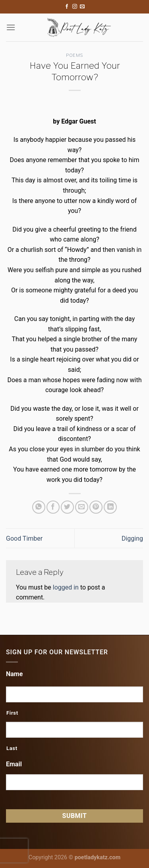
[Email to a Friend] (82, 507)
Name (14, 674)
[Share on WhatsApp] (39, 507)
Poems (74, 55)
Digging (132, 538)
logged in (66, 587)
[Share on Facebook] (53, 507)
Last (12, 748)
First (12, 713)
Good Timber (24, 538)
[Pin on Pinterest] (96, 507)
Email (14, 764)
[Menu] (11, 27)
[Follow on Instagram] (75, 7)
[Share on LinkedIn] (110, 507)
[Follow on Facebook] (67, 7)
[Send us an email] (82, 7)
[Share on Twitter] (67, 507)
